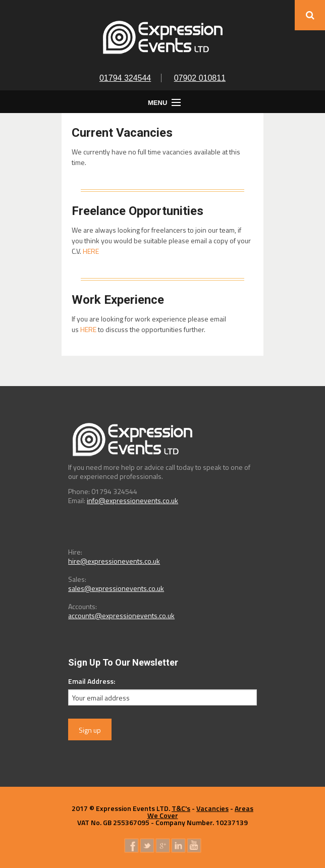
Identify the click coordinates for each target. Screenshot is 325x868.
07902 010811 (200, 78)
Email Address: (92, 681)
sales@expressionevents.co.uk (116, 588)
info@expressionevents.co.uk (132, 500)
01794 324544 (125, 78)
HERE (91, 251)
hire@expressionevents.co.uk (114, 561)
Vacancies (212, 808)
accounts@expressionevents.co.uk (121, 615)
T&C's (181, 808)
